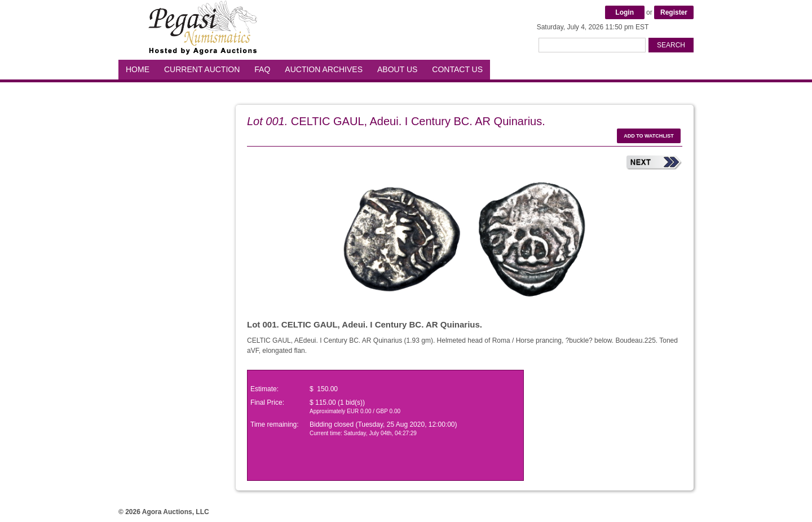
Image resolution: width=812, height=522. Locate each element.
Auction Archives (324, 69)
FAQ (262, 69)
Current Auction (202, 69)
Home (138, 69)
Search (671, 45)
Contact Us (457, 69)
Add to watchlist (649, 136)
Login (625, 12)
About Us (397, 69)
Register (674, 12)
